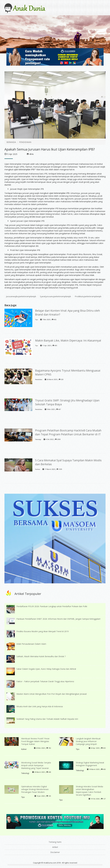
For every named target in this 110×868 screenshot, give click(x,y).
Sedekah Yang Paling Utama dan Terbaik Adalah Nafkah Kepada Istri (47, 719)
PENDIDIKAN (25, 142)
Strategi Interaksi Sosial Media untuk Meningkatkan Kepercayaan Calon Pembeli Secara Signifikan (89, 791)
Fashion (38, 469)
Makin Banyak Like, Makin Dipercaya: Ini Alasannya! (68, 340)
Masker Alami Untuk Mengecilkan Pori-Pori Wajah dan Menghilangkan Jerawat (52, 694)
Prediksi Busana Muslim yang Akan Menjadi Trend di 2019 (43, 631)
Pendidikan (39, 380)
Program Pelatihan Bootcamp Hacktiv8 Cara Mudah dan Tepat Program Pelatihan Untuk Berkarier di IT (68, 432)
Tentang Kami (55, 842)
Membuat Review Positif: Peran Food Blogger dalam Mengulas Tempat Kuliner (35, 741)
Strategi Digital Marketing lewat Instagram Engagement (90, 764)
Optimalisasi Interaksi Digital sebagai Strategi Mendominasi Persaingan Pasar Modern (35, 789)
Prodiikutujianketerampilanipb (88, 296)
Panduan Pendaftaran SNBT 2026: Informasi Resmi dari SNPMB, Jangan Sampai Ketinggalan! (58, 619)
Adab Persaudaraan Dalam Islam (31, 644)
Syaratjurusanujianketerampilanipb (55, 296)
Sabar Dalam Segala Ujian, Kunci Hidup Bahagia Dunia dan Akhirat (46, 669)
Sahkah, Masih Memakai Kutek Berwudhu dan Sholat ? (41, 656)
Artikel (55, 847)
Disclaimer (55, 852)
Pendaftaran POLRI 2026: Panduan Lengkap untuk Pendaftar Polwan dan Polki (52, 606)
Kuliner (24, 749)
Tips (36, 320)
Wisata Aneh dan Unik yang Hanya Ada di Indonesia (40, 706)
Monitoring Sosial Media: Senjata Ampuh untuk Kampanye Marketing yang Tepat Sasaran (36, 765)
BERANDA (11, 142)
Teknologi (38, 439)
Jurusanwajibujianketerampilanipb (21, 296)
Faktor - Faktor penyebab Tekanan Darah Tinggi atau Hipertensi (45, 681)
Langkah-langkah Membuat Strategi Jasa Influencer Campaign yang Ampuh (88, 741)
